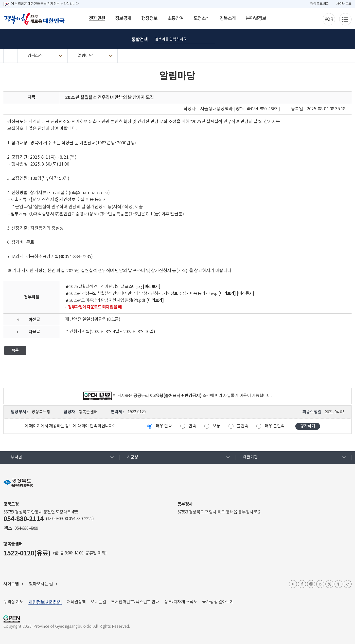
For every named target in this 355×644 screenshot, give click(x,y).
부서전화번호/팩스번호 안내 (135, 602)
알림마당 (85, 56)
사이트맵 (11, 584)
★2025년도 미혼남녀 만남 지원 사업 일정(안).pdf (105, 301)
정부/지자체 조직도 (181, 602)
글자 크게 (305, 39)
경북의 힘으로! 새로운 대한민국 (34, 19)
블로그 (320, 584)
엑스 (329, 584)
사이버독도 (344, 4)
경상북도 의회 (320, 4)
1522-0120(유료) (27, 553)
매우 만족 (164, 426)
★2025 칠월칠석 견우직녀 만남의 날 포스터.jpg (104, 287)
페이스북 (302, 584)
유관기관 (250, 457)
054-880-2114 (23, 519)
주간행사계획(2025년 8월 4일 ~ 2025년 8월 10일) (110, 332)
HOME (10, 56)
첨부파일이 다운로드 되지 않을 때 (95, 307)
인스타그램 (311, 584)
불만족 (242, 426)
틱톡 (348, 584)
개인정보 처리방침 (45, 602)
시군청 (133, 457)
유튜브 (293, 584)
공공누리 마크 (12, 619)
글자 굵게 (292, 39)
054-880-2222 (81, 519)
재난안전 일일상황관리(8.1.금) (93, 319)
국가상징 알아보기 (218, 602)
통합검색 (140, 40)
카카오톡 (338, 584)
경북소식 (35, 56)
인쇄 (329, 39)
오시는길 (98, 602)
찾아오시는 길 (41, 584)
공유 (342, 39)
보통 (216, 426)
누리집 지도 (13, 602)
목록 (15, 350)
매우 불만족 (275, 426)
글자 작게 (317, 39)
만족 (192, 426)
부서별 (16, 457)
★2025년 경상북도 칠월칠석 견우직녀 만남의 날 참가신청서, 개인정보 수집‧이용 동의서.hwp (141, 294)
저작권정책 (76, 602)
